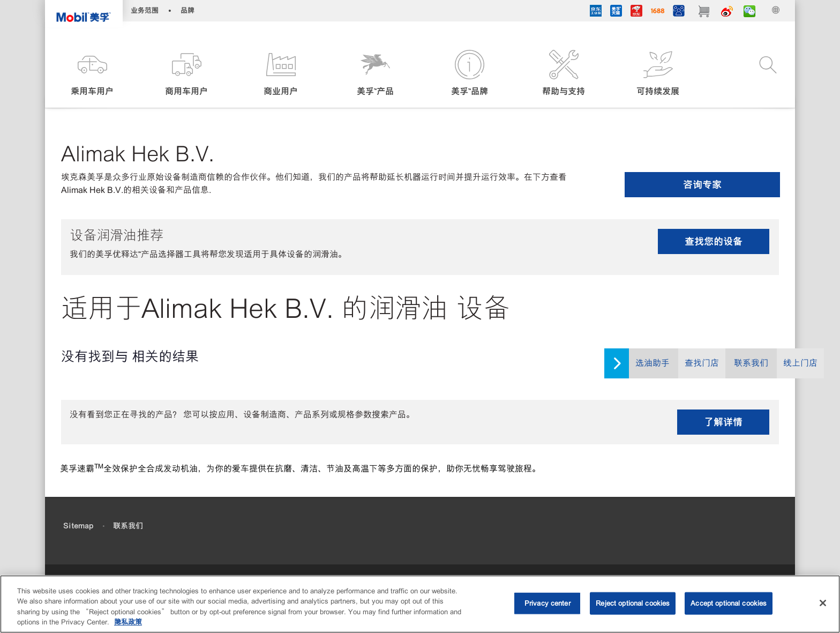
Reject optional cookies (633, 603)
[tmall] (616, 12)
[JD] (636, 12)
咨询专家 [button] (702, 185)
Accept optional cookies (729, 603)
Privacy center (547, 603)
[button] (92, 74)
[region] (420, 604)
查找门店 (702, 363)
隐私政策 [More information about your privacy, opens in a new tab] (128, 622)
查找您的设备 (714, 241)
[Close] (823, 603)
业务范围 (145, 10)
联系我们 (751, 363)
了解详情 (723, 422)
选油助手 (652, 363)
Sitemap (78, 526)
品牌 (187, 10)
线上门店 (800, 363)
